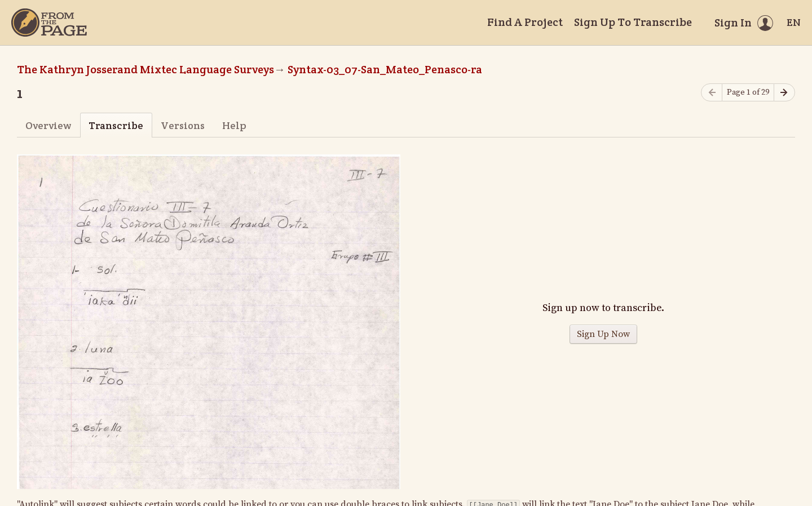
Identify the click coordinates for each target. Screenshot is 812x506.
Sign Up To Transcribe (633, 22)
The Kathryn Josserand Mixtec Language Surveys (145, 69)
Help (234, 125)
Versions (183, 125)
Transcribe (116, 125)
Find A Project (525, 22)
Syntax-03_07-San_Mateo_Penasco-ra (385, 69)
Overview (48, 125)
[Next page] (784, 93)
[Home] (49, 23)
